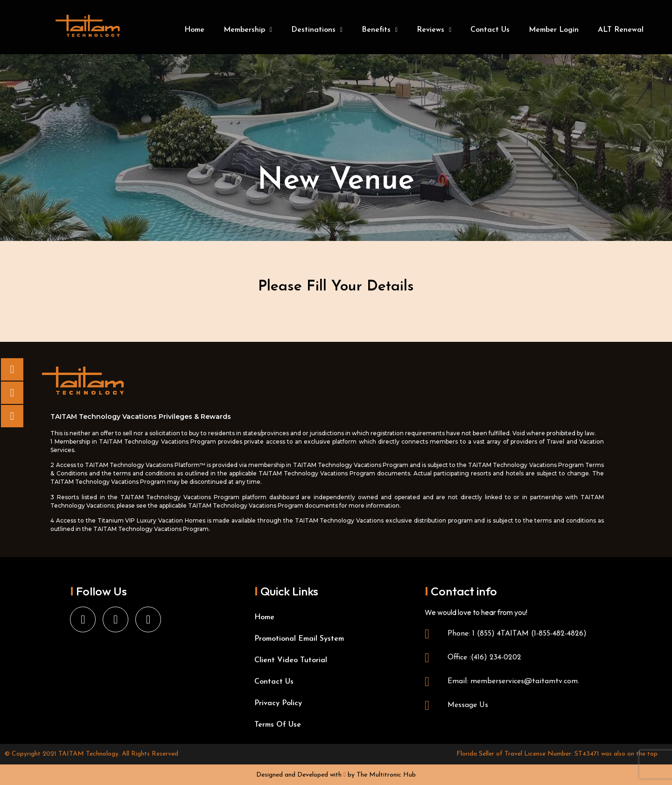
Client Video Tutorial (291, 660)
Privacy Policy (278, 703)
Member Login (554, 30)
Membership (248, 30)
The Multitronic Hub (386, 775)
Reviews (434, 30)
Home (194, 30)
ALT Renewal (621, 30)
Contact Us (490, 30)
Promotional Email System (299, 639)
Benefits (380, 30)
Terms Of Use (278, 725)
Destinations (317, 30)
